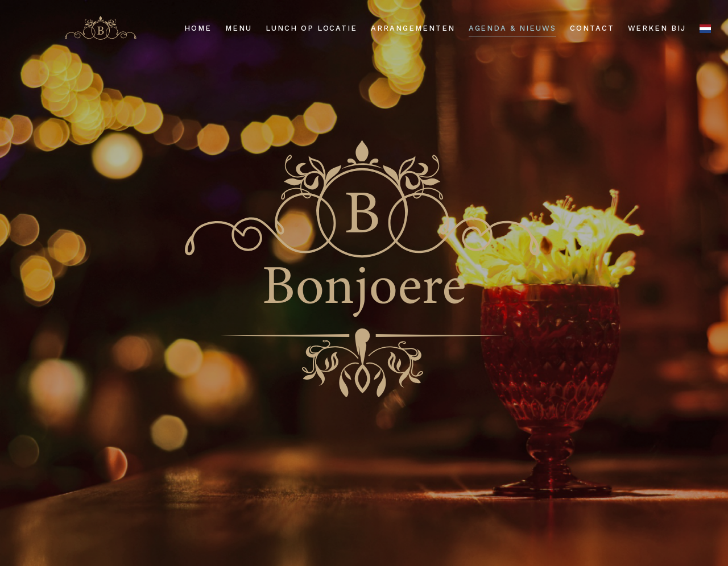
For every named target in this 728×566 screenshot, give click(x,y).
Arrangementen (413, 28)
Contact (592, 28)
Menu (239, 28)
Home (198, 28)
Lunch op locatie (311, 28)
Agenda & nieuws (512, 28)
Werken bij (657, 28)
